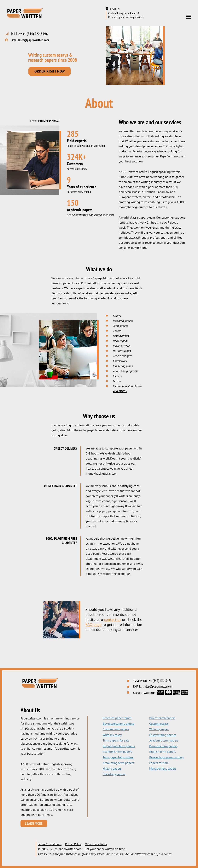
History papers (112, 768)
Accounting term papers (118, 763)
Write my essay (112, 735)
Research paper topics (117, 718)
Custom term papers (116, 729)
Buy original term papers (119, 746)
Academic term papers (164, 740)
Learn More (34, 823)
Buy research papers (162, 718)
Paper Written (25, 13)
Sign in (115, 9)
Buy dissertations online (118, 724)
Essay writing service (163, 735)
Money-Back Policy (96, 844)
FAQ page (93, 625)
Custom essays (159, 724)
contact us (113, 619)
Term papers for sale (116, 740)
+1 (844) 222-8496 (35, 34)
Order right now (50, 71)
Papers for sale (159, 763)
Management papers (163, 768)
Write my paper (159, 729)
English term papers (163, 752)
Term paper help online (118, 757)
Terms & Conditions (50, 844)
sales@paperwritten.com (33, 40)
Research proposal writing (166, 757)
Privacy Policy (73, 844)
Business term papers (163, 746)
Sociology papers (114, 774)
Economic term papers (117, 752)
